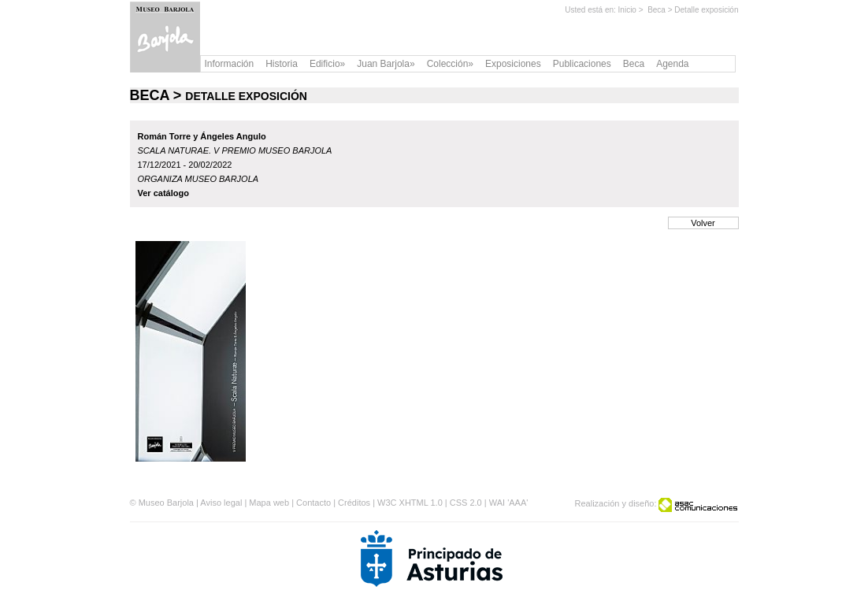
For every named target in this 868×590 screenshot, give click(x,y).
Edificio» (327, 64)
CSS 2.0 (466, 503)
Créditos (354, 503)
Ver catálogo (163, 193)
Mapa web (269, 503)
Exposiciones (513, 64)
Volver (703, 223)
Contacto (313, 503)
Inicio (627, 10)
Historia (282, 64)
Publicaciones (582, 64)
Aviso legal (221, 503)
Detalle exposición (706, 10)
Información (230, 64)
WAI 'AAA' (509, 503)
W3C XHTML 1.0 (410, 503)
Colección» (450, 64)
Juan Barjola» (386, 64)
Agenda (672, 64)
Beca (657, 10)
